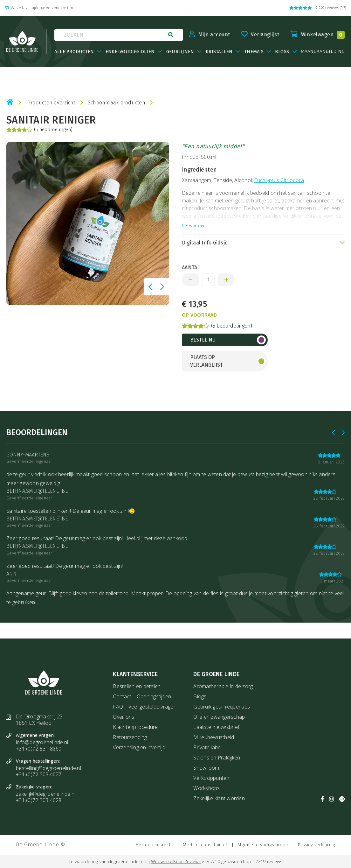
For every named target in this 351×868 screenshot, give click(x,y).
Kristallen (219, 52)
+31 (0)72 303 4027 (39, 774)
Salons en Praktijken (217, 758)
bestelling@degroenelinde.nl (48, 768)
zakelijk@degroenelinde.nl (46, 794)
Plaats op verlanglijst (206, 361)
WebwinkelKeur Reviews (176, 861)
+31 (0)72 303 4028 (39, 800)
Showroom (206, 768)
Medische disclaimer (205, 845)
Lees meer (193, 226)
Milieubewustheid (214, 737)
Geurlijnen (180, 52)
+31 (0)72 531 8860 (39, 749)
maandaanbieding (323, 51)
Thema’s (254, 52)
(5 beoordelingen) (39, 130)
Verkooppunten (211, 778)
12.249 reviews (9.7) (318, 8)
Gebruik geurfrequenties (222, 707)
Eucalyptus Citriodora (279, 180)
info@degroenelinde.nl (42, 742)
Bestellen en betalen (137, 686)
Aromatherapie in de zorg (223, 686)
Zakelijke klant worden (219, 798)
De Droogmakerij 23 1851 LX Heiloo (39, 720)
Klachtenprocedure (135, 727)
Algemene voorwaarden (263, 845)
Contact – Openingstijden (142, 696)
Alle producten (74, 52)
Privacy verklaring (317, 845)
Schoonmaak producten (117, 103)
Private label (207, 747)
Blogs (200, 696)
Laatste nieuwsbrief (216, 727)
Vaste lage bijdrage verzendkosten (39, 8)
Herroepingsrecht (154, 845)
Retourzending (130, 737)
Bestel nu (203, 340)
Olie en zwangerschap (219, 717)
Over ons (124, 717)
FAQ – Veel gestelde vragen (145, 707)
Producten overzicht (52, 103)
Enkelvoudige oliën (130, 52)
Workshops (206, 788)
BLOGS (282, 52)
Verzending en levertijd (139, 747)
